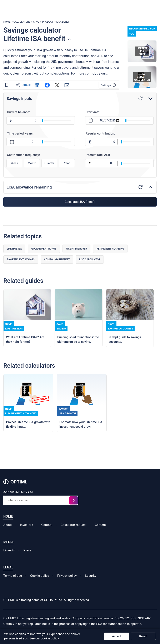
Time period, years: (21, 134)
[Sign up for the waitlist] (74, 509)
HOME (7, 22)
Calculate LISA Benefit (80, 202)
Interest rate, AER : (99, 155)
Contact (47, 533)
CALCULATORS (22, 22)
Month (32, 163)
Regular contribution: (100, 134)
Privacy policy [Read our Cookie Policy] (67, 584)
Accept (117, 636)
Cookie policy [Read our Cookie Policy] (40, 584)
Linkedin (9, 558)
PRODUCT (48, 22)
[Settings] (109, 85)
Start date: (93, 112)
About (8, 533)
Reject (143, 636)
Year (67, 163)
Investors (27, 533)
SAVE (36, 22)
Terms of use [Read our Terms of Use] (13, 584)
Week (15, 163)
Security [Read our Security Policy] (91, 584)
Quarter (49, 163)
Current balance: (19, 112)
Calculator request (74, 533)
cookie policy (50, 638)
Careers (100, 533)
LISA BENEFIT (64, 22)
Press (27, 558)
